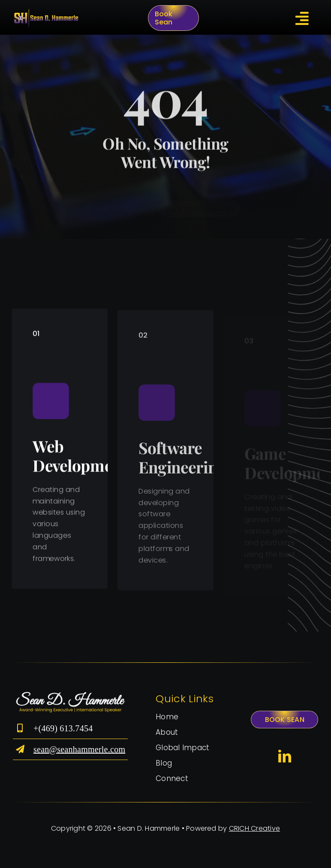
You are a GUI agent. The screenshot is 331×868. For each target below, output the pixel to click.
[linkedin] (285, 756)
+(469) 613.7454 (64, 728)
